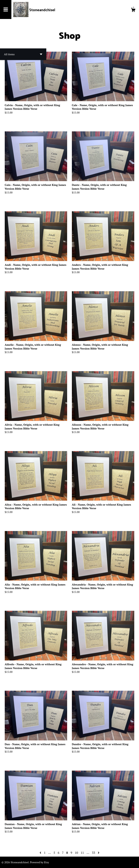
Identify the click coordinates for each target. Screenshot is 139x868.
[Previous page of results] (41, 853)
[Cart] (133, 10)
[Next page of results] (99, 853)
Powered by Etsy (39, 862)
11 (82, 853)
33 (94, 853)
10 (77, 853)
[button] (23, 54)
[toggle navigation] (6, 9)
